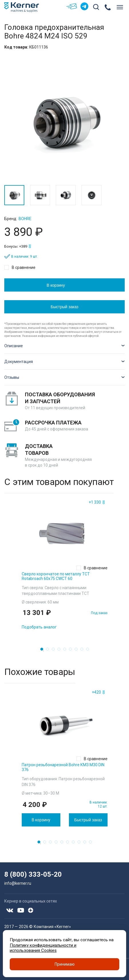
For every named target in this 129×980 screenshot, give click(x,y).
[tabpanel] (64, 566)
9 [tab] (89, 651)
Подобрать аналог (39, 627)
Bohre (25, 219)
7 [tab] (78, 651)
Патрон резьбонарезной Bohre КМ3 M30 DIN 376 (63, 767)
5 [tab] (66, 651)
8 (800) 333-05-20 (33, 874)
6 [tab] (72, 651)
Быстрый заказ (64, 307)
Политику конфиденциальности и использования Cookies (43, 948)
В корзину (56, 285)
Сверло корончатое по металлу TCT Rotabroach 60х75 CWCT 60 (56, 576)
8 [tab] (84, 651)
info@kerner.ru (18, 883)
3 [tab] (55, 651)
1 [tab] (43, 651)
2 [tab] (49, 651)
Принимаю (65, 964)
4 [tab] (61, 651)
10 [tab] (92, 844)
